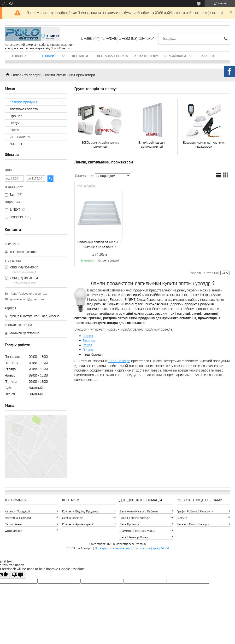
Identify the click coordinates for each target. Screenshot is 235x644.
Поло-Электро (119, 361)
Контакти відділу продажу (80, 511)
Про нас (16, 116)
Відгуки (16, 123)
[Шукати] (226, 39)
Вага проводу (129, 524)
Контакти (80, 56)
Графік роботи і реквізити (195, 511)
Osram (88, 350)
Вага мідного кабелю (135, 518)
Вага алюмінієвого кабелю (139, 511)
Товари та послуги (27, 75)
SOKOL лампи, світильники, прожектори (100, 145)
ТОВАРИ (48, 56)
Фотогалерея (20, 137)
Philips (88, 345)
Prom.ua (140, 544)
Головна (19, 56)
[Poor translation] (18, 575)
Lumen (88, 336)
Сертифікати (175, 56)
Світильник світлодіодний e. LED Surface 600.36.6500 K (100, 244)
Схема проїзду (145, 56)
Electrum (89, 341)
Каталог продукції (24, 102)
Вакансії (207, 56)
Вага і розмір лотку (134, 537)
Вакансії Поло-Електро (193, 524)
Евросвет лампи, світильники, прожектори (204, 145)
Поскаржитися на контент (112, 548)
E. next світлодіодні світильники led (152, 145)
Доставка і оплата (112, 56)
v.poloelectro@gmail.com (27, 299)
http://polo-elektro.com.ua (28, 293)
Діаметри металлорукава (137, 531)
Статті (14, 130)
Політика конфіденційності (151, 548)
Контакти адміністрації (78, 524)
